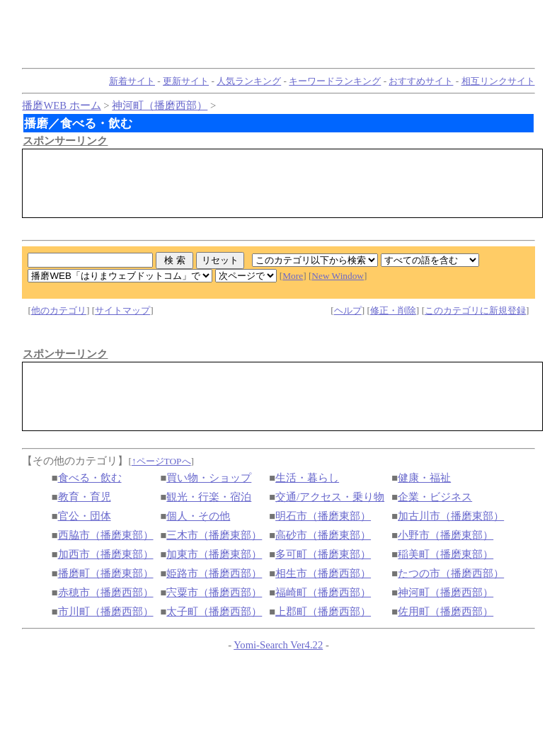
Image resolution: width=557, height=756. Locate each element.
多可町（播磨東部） (323, 554)
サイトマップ (122, 310)
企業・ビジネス (435, 497)
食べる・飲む (90, 478)
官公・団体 (85, 516)
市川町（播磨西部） (106, 612)
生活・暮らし (307, 478)
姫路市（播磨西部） (214, 573)
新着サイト (132, 81)
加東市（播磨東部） (214, 554)
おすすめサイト (421, 81)
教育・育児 (85, 497)
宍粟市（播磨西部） (214, 592)
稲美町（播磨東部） (446, 554)
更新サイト (186, 81)
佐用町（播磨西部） (446, 612)
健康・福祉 (424, 478)
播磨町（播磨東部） (106, 573)
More (293, 276)
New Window (338, 276)
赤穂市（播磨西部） (106, 592)
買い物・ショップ (209, 478)
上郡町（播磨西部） (323, 612)
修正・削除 (393, 310)
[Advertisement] (282, 183)
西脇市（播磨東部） (106, 535)
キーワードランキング (335, 81)
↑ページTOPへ (161, 461)
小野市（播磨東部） (446, 535)
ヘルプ (348, 310)
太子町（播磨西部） (214, 612)
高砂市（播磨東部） (323, 535)
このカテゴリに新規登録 (475, 310)
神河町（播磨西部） (160, 105)
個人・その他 (198, 516)
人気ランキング (249, 81)
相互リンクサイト (498, 81)
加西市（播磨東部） (106, 554)
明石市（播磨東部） (323, 516)
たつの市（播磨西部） (451, 573)
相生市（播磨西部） (323, 573)
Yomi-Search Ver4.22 (278, 645)
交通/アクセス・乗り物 (330, 497)
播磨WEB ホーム (61, 105)
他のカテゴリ (59, 310)
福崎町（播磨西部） (323, 592)
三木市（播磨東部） (214, 535)
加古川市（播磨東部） (451, 516)
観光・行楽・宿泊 (209, 497)
